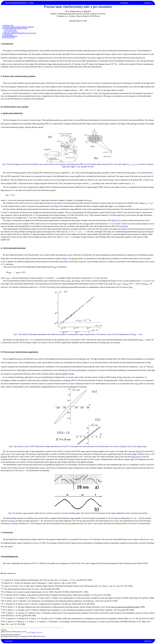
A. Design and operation (10, 30)
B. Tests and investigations (11, 32)
